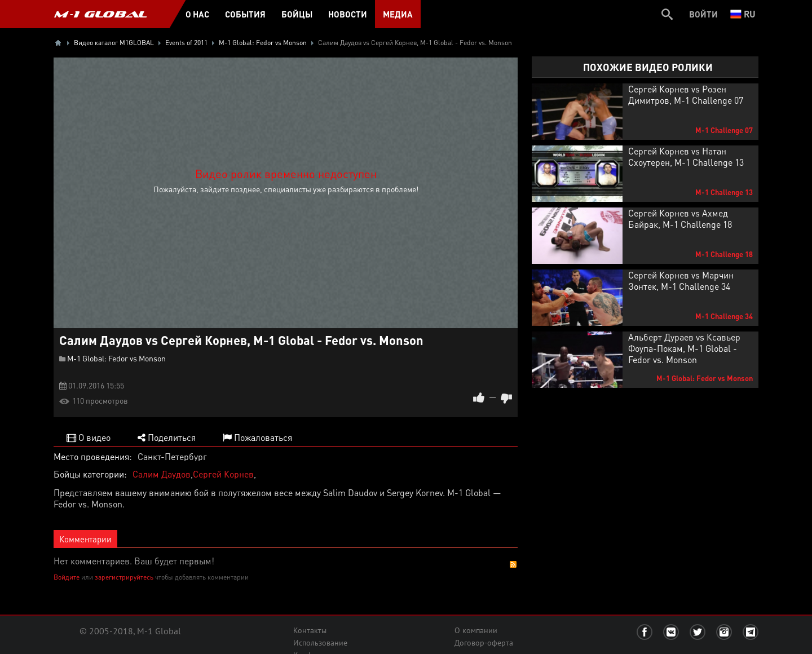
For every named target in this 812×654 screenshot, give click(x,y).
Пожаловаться (257, 437)
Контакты (310, 630)
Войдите (67, 577)
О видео (89, 437)
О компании (476, 630)
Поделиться (167, 437)
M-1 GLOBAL (100, 14)
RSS (513, 564)
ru (743, 14)
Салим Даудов (162, 474)
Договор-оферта (484, 643)
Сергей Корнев (223, 474)
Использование (320, 643)
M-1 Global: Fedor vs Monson (116, 358)
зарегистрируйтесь (124, 577)
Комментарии (85, 539)
